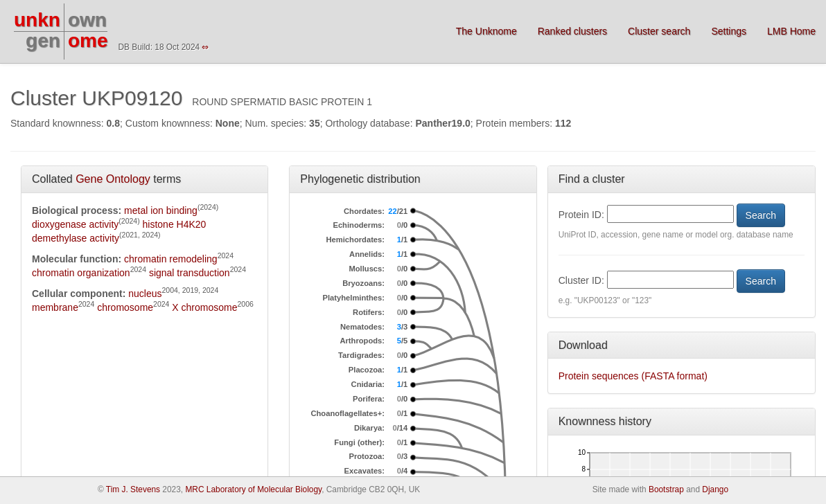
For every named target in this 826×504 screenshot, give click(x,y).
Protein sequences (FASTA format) (633, 376)
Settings (729, 31)
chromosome (125, 307)
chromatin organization (81, 273)
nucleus (145, 294)
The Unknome (486, 31)
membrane (55, 307)
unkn (37, 20)
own (87, 20)
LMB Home (791, 31)
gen (43, 40)
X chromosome (204, 307)
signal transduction (190, 273)
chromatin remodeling (171, 259)
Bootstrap (666, 489)
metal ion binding (161, 210)
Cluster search (659, 31)
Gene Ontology (113, 179)
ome (88, 40)
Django (715, 489)
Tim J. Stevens (133, 489)
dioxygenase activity (75, 224)
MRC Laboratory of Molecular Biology (253, 489)
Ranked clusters (572, 31)
